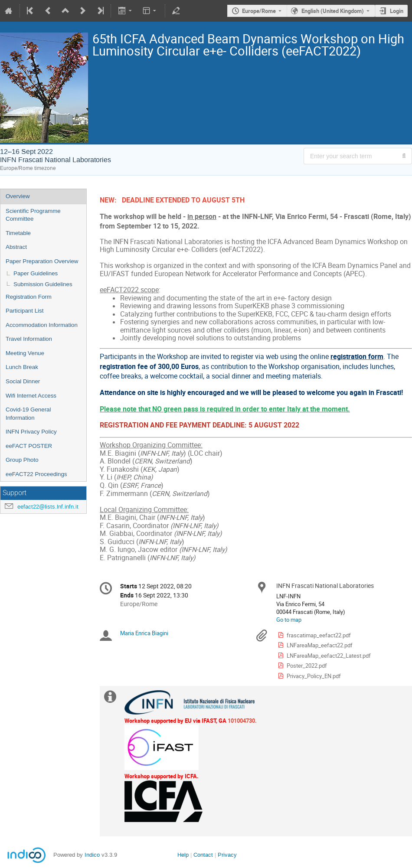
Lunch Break (22, 367)
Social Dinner (23, 381)
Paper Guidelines (36, 273)
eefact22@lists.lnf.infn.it (48, 507)
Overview (18, 196)
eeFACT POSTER (29, 446)
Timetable (18, 233)
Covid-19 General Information (28, 414)
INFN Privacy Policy (31, 432)
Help (183, 855)
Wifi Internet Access (31, 396)
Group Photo (22, 460)
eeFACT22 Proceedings (36, 474)
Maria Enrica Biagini (144, 633)
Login (397, 11)
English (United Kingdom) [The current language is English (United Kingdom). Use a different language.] (333, 11)
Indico (92, 855)
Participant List (25, 311)
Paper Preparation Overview (42, 261)
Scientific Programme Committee (33, 215)
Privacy (227, 855)
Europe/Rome (259, 11)
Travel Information (29, 339)
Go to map (289, 620)
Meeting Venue (25, 353)
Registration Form (29, 297)
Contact (203, 855)
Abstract (16, 247)
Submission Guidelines (43, 284)
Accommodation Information (42, 325)
